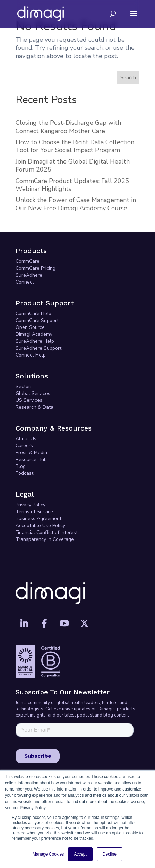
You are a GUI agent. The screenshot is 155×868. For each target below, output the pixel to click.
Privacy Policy (31, 505)
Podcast (24, 473)
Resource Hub (31, 459)
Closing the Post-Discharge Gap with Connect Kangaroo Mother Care (68, 127)
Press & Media (31, 453)
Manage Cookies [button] (48, 854)
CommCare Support (37, 320)
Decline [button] (110, 854)
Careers (24, 446)
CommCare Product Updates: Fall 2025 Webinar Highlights (72, 185)
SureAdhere (29, 275)
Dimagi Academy (34, 334)
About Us (26, 439)
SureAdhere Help (35, 341)
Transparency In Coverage (45, 539)
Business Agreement (38, 519)
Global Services (33, 393)
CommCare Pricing (36, 268)
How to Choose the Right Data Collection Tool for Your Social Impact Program (75, 146)
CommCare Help (33, 313)
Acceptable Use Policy (40, 525)
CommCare (28, 261)
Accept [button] (80, 854)
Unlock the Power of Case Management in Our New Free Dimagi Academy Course (76, 204)
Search (128, 78)
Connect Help (31, 355)
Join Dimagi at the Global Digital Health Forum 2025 (73, 165)
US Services (29, 400)
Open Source (30, 327)
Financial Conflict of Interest (47, 532)
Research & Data (35, 407)
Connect (25, 282)
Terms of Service (34, 512)
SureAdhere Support (38, 348)
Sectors (24, 386)
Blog (21, 466)
